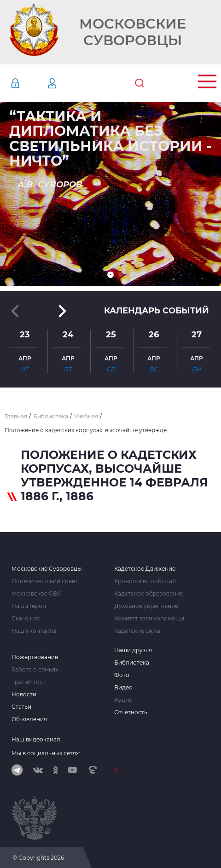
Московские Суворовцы (133, 32)
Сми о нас (26, 619)
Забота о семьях (35, 670)
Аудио (123, 700)
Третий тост (29, 682)
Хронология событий (145, 581)
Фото (122, 675)
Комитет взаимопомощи (149, 619)
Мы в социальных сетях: (46, 753)
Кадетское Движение (145, 569)
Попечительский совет (45, 581)
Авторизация (29, 83)
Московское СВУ (36, 594)
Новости (24, 694)
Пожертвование (35, 657)
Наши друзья (133, 650)
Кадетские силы (137, 631)
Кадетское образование (149, 594)
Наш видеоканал (36, 739)
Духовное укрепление (146, 606)
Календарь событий (157, 311)
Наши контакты (34, 631)
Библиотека (132, 663)
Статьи (21, 707)
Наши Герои (29, 606)
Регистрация (66, 83)
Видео (123, 688)
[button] (110, 275)
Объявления (29, 719)
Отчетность (131, 712)
